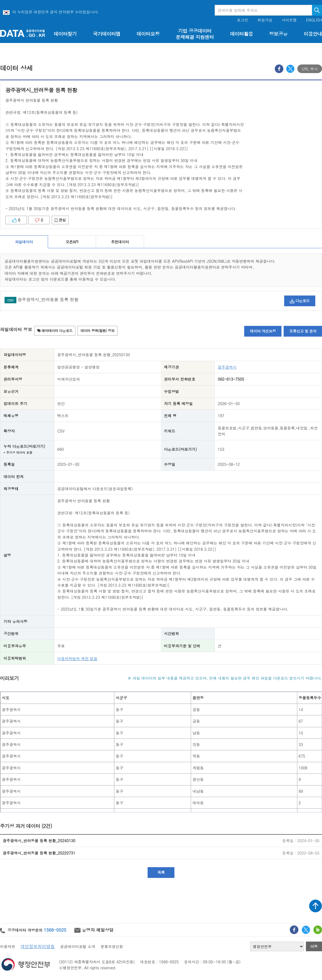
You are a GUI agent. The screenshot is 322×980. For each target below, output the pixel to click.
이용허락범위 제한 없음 (77, 658)
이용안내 (313, 34)
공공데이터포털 (23, 33)
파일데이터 (24, 242)
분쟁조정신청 (112, 946)
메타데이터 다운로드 (55, 331)
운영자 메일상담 (94, 930)
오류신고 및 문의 (303, 331)
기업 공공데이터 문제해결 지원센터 (195, 34)
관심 (60, 220)
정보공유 (278, 34)
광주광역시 (227, 367)
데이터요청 (148, 34)
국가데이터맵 (107, 34)
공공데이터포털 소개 (78, 946)
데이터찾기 (65, 34)
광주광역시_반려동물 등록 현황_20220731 (39, 853)
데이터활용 (241, 34)
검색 (317, 10)
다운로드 (300, 301)
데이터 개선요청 (263, 331)
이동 (314, 946)
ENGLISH (314, 20)
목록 (161, 872)
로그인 (243, 20)
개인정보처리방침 (38, 946)
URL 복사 (310, 69)
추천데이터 (120, 242)
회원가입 (265, 20)
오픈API (72, 242)
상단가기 (316, 906)
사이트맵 (289, 20)
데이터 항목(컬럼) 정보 (98, 331)
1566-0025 (55, 930)
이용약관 (8, 946)
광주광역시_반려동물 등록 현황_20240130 (39, 841)
